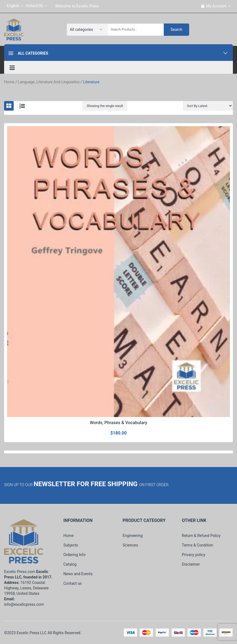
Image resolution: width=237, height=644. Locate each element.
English (15, 6)
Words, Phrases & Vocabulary (119, 423)
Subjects (71, 545)
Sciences (130, 545)
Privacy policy (193, 555)
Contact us (73, 583)
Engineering (133, 536)
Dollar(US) (36, 6)
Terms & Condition (198, 545)
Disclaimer (191, 564)
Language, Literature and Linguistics (49, 82)
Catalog (70, 564)
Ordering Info (74, 555)
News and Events (78, 574)
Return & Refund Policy (201, 536)
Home (9, 82)
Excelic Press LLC (32, 633)
